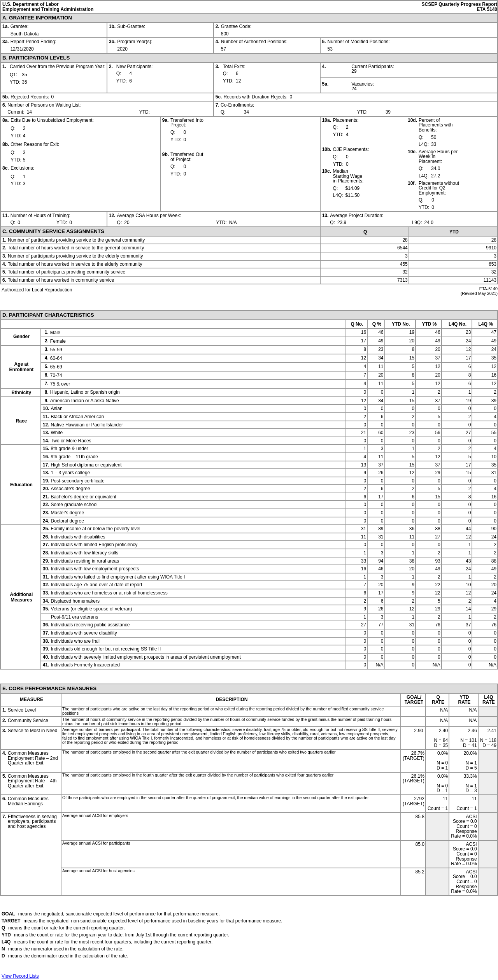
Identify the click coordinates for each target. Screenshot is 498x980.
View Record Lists (20, 976)
